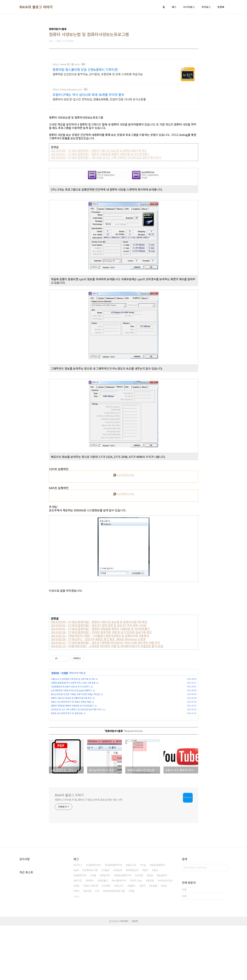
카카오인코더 (166, 935)
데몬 (77, 940)
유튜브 (90, 935)
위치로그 (206, 7)
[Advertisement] (124, 83)
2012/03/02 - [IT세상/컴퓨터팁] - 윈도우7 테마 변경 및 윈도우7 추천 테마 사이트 (99, 629)
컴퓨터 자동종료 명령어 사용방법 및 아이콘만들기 (72, 710)
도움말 (154, 940)
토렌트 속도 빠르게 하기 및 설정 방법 (67, 717)
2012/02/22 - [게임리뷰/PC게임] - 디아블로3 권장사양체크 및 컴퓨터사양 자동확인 (100, 640)
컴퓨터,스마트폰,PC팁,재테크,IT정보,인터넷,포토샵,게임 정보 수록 (89, 854)
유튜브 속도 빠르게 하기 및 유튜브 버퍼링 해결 (71, 706)
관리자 (135, 975)
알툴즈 (132, 940)
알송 (156, 924)
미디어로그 (189, 7)
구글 (144, 919)
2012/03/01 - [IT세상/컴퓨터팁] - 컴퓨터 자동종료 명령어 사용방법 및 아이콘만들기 (100, 158)
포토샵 (151, 935)
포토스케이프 (91, 940)
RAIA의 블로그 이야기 (36, 7)
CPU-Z (79, 919)
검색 (224, 922)
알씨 (146, 924)
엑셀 (132, 945)
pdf (77, 924)
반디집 (78, 935)
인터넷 (140, 930)
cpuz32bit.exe (124, 479)
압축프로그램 (91, 924)
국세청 (107, 940)
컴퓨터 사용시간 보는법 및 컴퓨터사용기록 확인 (71, 702)
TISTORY (124, 975)
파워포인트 (133, 924)
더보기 (76, 951)
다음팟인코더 (94, 919)
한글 (151, 930)
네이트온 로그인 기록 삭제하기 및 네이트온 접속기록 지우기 (77, 713)
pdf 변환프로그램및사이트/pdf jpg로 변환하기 (71, 694)
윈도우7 (120, 940)
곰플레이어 (81, 930)
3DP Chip (137, 935)
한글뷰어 (163, 930)
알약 (143, 940)
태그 (174, 7)
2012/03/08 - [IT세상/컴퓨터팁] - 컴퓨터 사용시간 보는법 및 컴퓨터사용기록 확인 (99, 155)
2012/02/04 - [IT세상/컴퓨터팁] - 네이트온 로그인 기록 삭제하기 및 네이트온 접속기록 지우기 (106, 162)
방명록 (221, 7)
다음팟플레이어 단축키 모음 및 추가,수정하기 (70, 691)
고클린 (106, 924)
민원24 (118, 924)
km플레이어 (120, 935)
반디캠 (88, 945)
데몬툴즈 (103, 935)
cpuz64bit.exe (124, 498)
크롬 (94, 930)
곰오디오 (132, 919)
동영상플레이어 (123, 930)
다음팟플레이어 (114, 919)
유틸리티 (106, 930)
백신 (77, 945)
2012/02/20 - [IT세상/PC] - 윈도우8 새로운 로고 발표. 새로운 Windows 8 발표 (98, 643)
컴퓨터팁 (55, 677)
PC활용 (65, 677)
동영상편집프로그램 (115, 945)
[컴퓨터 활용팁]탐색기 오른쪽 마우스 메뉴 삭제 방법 (73, 687)
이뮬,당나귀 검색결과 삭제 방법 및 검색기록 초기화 (73, 683)
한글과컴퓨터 (158, 919)
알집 (165, 940)
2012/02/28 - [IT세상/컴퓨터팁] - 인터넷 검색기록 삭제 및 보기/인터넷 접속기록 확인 (101, 636)
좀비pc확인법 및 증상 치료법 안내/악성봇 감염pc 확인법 (75, 698)
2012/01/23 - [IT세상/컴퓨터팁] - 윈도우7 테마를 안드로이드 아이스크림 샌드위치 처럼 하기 (105, 647)
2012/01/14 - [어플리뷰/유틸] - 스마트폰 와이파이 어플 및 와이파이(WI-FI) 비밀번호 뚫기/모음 (107, 650)
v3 (98, 945)
